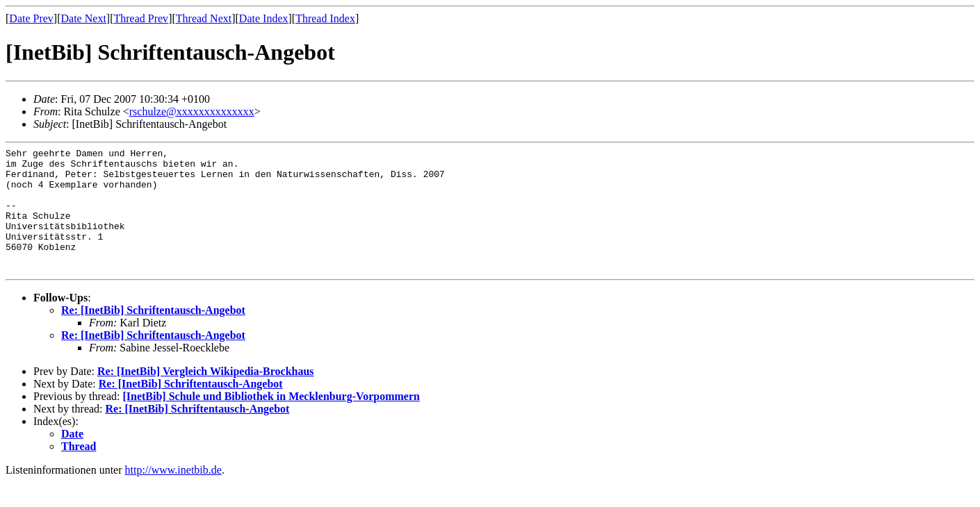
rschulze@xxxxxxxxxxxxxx (192, 111)
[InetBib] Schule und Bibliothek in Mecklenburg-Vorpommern (271, 421)
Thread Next (204, 18)
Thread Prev (141, 18)
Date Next (84, 18)
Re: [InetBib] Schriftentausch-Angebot (153, 335)
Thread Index (325, 18)
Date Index (264, 18)
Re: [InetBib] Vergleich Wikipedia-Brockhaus (206, 396)
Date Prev (31, 18)
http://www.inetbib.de (173, 495)
